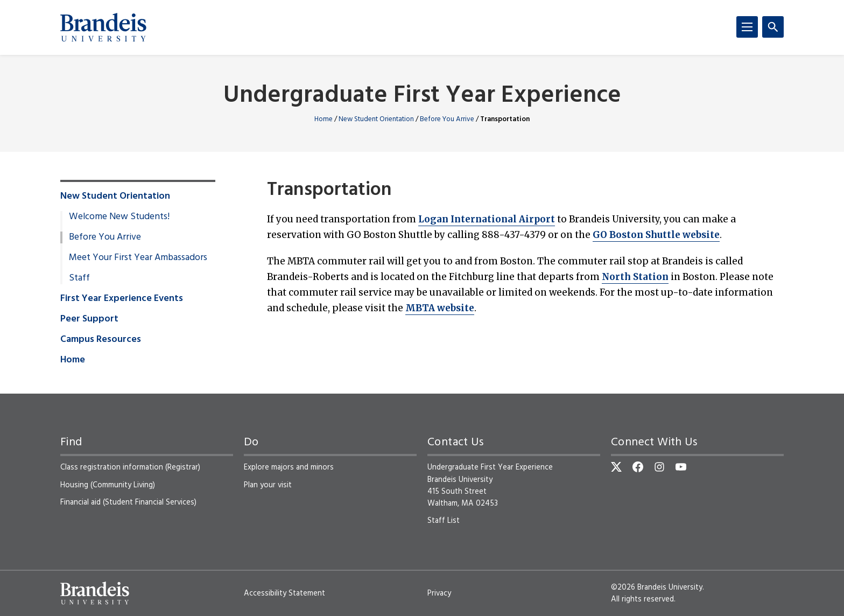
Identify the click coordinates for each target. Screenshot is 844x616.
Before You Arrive (447, 119)
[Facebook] (638, 467)
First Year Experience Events (122, 299)
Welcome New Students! (119, 217)
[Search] (773, 27)
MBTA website (440, 308)
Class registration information (112, 467)
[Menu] (747, 27)
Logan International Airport (487, 219)
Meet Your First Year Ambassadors (138, 258)
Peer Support (89, 319)
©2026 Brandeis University (657, 587)
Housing (74, 485)
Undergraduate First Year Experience (422, 96)
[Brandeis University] (103, 27)
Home (323, 119)
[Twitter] (616, 467)
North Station (635, 277)
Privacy (439, 593)
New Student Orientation (376, 119)
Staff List (444, 521)
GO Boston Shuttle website (656, 235)
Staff (79, 278)
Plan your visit (268, 485)
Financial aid (80, 502)
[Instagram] (659, 467)
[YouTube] (681, 467)
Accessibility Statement (284, 593)
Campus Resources (101, 340)
